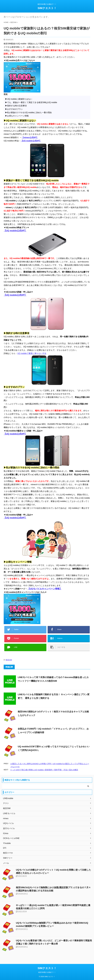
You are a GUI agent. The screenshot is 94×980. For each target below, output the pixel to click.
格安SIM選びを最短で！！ (47, 972)
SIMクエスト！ (47, 8)
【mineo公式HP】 (30, 137)
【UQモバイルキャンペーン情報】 (45, 589)
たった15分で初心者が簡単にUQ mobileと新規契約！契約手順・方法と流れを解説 (44, 770)
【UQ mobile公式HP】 (31, 141)
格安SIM (9, 660)
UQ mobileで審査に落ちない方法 (32, 353)
